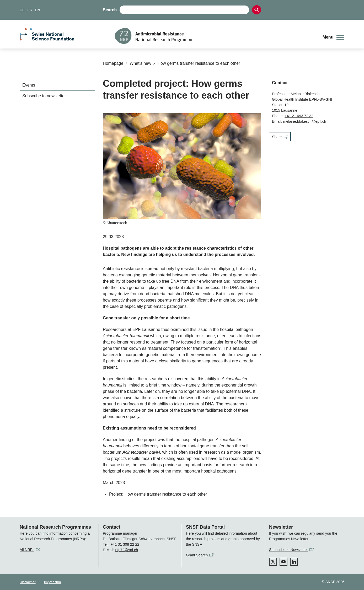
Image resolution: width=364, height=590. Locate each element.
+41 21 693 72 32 (299, 116)
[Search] (257, 10)
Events (29, 85)
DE (22, 10)
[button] (333, 37)
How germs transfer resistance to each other (197, 63)
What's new (138, 63)
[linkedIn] (294, 562)
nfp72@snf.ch (127, 550)
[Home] (215, 36)
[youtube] (283, 562)
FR (30, 10)
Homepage (113, 63)
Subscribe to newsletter (44, 96)
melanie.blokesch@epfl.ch (305, 121)
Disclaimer (28, 582)
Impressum (52, 582)
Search (110, 10)
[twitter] (273, 562)
